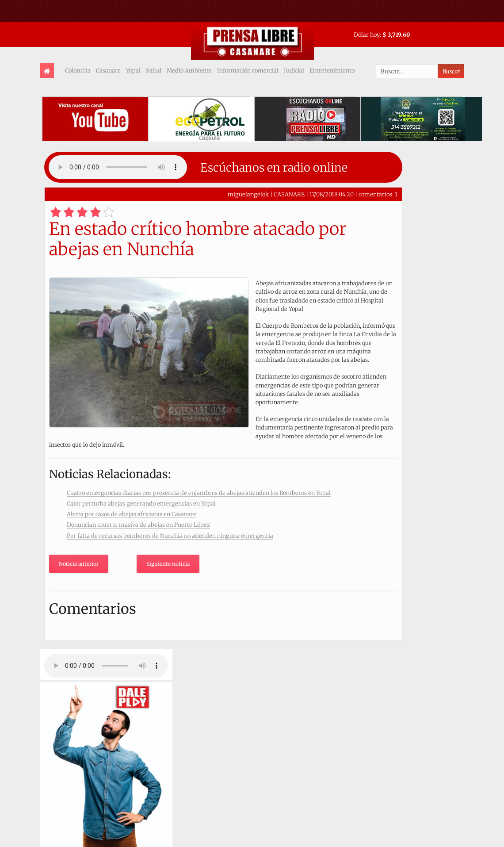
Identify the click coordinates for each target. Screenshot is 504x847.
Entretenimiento (332, 70)
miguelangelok (248, 194)
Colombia (78, 70)
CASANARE (289, 194)
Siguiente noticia (168, 564)
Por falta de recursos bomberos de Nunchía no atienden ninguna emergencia (170, 536)
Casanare (108, 70)
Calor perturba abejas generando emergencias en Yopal (141, 503)
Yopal (133, 70)
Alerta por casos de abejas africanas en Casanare (132, 514)
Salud (154, 70)
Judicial (294, 70)
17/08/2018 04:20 (332, 194)
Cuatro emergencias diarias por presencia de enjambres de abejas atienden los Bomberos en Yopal (199, 493)
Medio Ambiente (189, 70)
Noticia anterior (79, 564)
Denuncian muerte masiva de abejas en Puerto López (138, 525)
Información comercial (248, 70)
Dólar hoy (367, 34)
